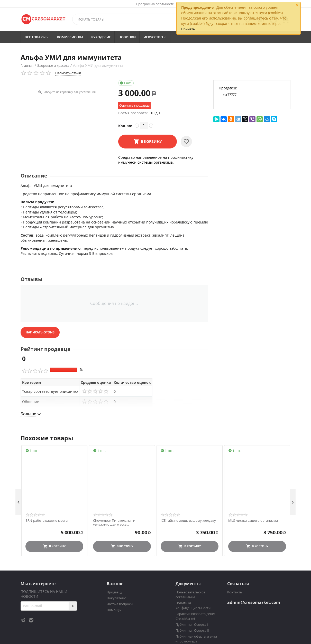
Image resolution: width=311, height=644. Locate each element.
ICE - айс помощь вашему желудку (188, 521)
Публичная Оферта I (192, 624)
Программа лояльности (155, 4)
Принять (188, 29)
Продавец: (228, 88)
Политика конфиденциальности (193, 605)
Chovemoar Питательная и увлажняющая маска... (114, 523)
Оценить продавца (134, 105)
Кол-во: (125, 126)
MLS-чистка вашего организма (253, 521)
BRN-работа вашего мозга (47, 521)
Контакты (235, 592)
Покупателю (117, 598)
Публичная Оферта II (192, 630)
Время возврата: (133, 113)
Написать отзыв (68, 73)
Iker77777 (229, 95)
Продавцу (115, 592)
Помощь (114, 610)
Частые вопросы (120, 604)
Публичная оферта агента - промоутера (196, 639)
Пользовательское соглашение (190, 595)
